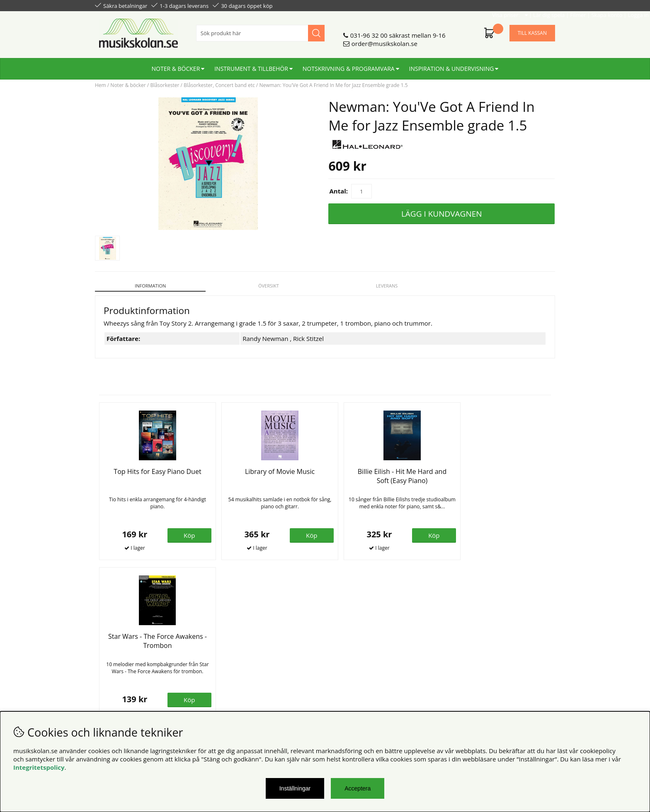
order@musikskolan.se (384, 40)
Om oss (223, 643)
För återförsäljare (237, 659)
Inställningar (295, 788)
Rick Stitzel (308, 334)
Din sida (107, 659)
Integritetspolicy (39, 767)
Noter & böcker (176, 65)
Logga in (543, 5)
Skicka (539, 679)
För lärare (226, 667)
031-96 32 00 (369, 32)
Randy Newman (265, 334)
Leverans (384, 286)
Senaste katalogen (238, 651)
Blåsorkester (165, 85)
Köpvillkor (109, 643)
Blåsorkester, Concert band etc (219, 85)
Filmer (483, 5)
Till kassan (532, 30)
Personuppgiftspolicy (125, 651)
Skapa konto (512, 5)
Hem (101, 85)
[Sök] (260, 30)
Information (149, 286)
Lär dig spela (454, 5)
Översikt (267, 286)
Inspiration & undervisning (452, 65)
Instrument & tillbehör (251, 65)
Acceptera (358, 788)
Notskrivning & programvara (349, 65)
